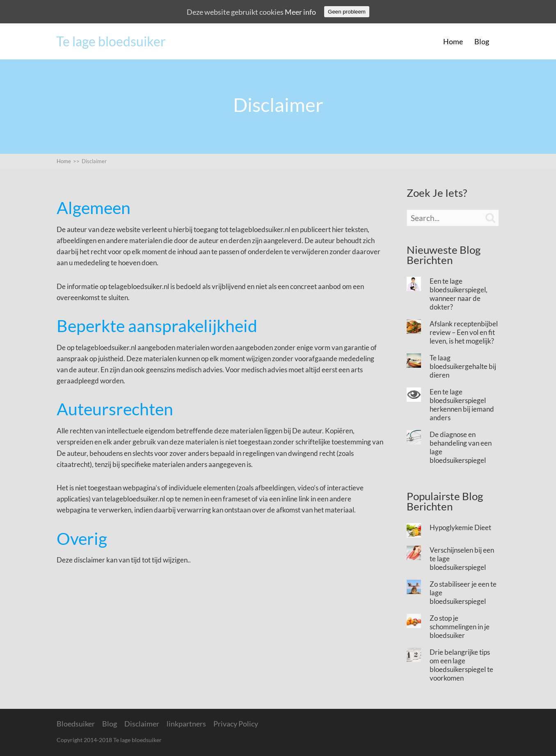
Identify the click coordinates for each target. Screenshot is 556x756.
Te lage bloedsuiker (111, 41)
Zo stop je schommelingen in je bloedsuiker (460, 627)
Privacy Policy (236, 724)
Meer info (300, 12)
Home (453, 41)
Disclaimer (94, 161)
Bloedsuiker (76, 724)
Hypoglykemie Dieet (460, 527)
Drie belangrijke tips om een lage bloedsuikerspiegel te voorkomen (461, 665)
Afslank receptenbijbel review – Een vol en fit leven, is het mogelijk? (464, 332)
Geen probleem (347, 12)
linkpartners (186, 724)
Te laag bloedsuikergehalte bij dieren (463, 366)
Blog (482, 41)
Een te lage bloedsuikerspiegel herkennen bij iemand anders (462, 405)
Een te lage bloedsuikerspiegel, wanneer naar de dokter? (459, 294)
